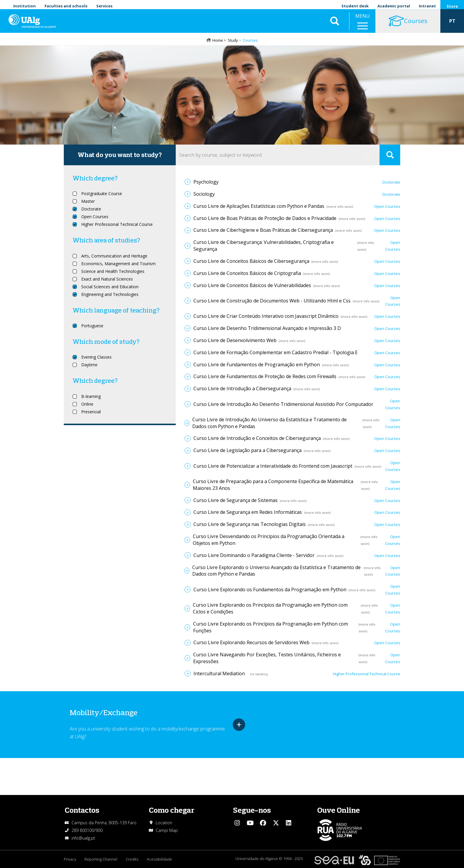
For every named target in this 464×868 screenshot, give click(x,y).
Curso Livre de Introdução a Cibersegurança (242, 389)
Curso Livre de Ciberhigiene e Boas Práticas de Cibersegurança (263, 231)
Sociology (204, 194)
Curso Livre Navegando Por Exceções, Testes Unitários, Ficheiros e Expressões (267, 659)
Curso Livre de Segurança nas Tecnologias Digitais (250, 525)
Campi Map (167, 830)
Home (218, 41)
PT (452, 24)
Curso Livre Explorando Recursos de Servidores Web (251, 643)
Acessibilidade (161, 859)
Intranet (427, 6)
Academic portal (394, 6)
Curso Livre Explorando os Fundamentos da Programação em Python (270, 590)
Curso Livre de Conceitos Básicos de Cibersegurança (251, 261)
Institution (25, 6)
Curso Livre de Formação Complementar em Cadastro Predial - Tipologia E (276, 353)
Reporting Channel (101, 859)
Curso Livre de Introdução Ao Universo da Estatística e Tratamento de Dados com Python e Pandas (270, 423)
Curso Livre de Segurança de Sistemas (236, 501)
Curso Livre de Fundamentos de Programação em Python (257, 365)
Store (452, 6)
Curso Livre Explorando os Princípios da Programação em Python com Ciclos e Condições (270, 609)
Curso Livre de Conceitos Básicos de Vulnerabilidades (252, 286)
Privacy (70, 859)
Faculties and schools (66, 6)
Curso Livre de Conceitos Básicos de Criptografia (247, 273)
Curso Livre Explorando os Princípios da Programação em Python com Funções (271, 627)
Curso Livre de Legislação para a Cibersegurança (248, 451)
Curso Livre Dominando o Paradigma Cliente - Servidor (254, 556)
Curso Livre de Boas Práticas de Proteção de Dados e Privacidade (265, 218)
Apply (390, 155)
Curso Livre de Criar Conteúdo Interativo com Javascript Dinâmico (266, 317)
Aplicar (335, 24)
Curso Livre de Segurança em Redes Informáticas (248, 513)
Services (104, 6)
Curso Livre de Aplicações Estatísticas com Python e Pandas (259, 206)
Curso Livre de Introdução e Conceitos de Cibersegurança (257, 439)
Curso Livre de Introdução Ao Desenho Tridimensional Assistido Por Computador (283, 404)
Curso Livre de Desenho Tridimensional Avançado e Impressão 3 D (267, 328)
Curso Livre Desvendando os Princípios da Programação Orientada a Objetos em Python (269, 540)
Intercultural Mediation (219, 674)
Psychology (206, 182)
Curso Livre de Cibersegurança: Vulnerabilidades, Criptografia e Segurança (264, 246)
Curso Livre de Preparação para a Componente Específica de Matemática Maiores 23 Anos (273, 485)
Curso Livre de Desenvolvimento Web (235, 341)
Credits (133, 859)
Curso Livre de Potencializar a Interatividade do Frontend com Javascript (273, 466)
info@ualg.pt (83, 838)
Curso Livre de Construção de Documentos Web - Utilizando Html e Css (272, 301)
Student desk (355, 6)
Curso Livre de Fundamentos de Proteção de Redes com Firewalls (265, 377)
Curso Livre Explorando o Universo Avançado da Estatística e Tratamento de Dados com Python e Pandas (276, 571)
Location (164, 823)
